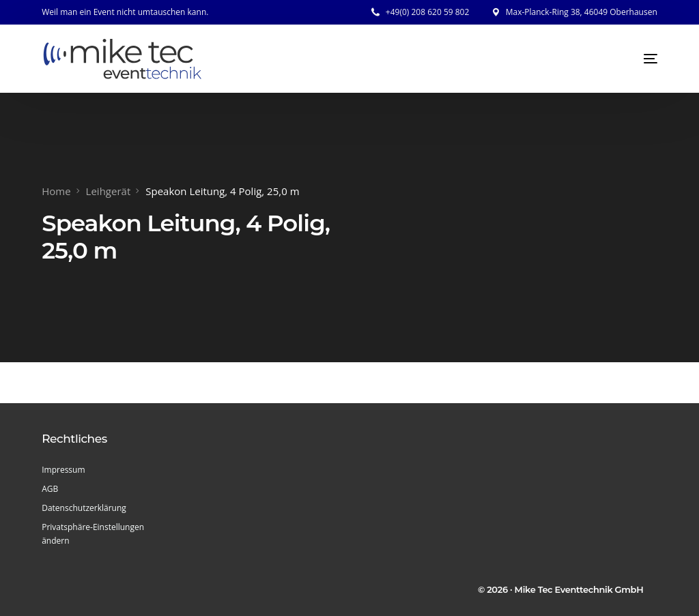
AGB (50, 489)
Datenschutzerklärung (84, 508)
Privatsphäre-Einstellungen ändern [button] (93, 534)
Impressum (63, 470)
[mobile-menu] (637, 59)
